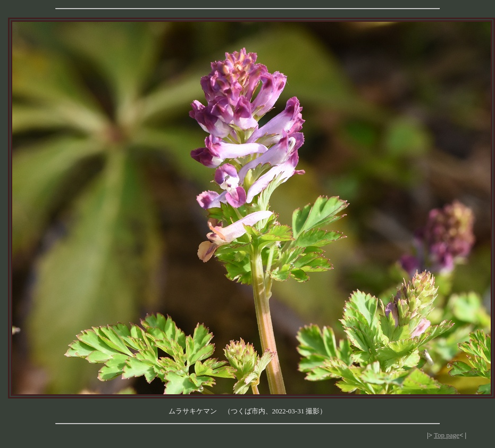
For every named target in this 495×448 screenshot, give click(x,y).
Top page (447, 435)
